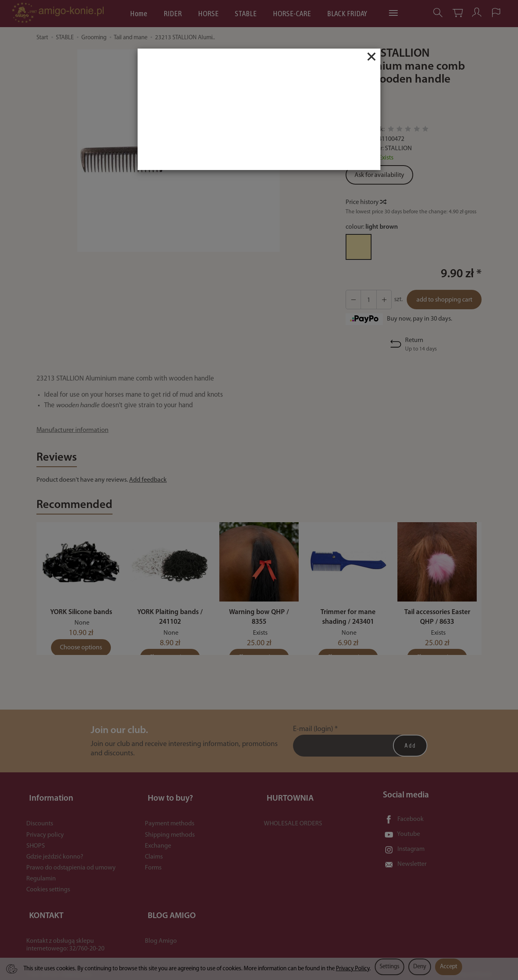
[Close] (372, 57)
